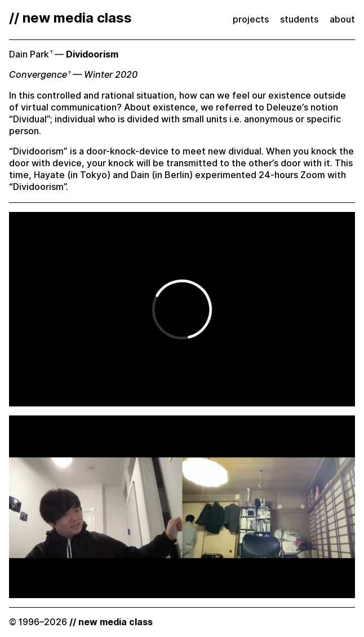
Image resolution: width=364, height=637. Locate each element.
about (342, 19)
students (299, 19)
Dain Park (29, 54)
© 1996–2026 (81, 622)
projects (251, 19)
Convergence (38, 75)
